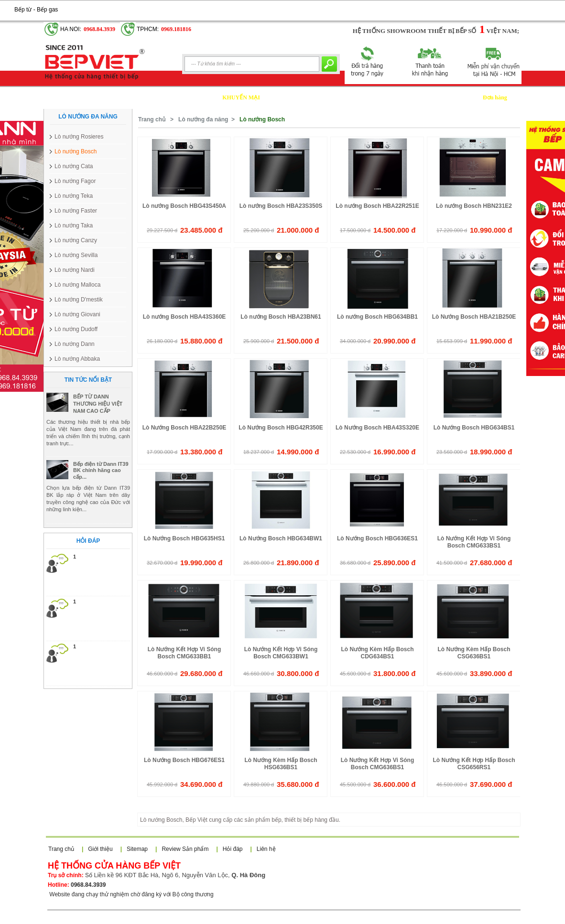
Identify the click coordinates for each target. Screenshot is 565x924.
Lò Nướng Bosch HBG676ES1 (184, 760)
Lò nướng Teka (74, 196)
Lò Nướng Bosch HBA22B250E (185, 428)
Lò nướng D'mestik (79, 300)
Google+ (69, 5)
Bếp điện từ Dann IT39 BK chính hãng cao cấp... (101, 489)
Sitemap (137, 849)
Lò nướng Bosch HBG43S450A (184, 206)
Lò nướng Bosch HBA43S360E (185, 317)
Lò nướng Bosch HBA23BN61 (281, 317)
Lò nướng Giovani (77, 314)
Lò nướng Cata (74, 166)
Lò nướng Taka (74, 226)
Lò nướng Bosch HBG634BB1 (377, 317)
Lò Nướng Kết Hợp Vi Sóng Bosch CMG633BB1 (184, 653)
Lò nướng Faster (76, 211)
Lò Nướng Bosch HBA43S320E (377, 428)
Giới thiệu (100, 849)
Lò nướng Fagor (75, 181)
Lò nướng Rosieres (79, 137)
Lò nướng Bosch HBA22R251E (377, 206)
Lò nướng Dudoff (76, 329)
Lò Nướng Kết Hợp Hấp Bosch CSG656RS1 (474, 764)
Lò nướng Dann (75, 344)
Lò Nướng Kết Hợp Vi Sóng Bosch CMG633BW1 (281, 653)
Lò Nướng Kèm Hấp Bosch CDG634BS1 (377, 653)
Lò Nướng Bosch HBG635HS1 (185, 538)
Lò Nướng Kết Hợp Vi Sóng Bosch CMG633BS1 (474, 542)
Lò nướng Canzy (76, 240)
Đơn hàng (495, 97)
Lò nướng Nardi (75, 270)
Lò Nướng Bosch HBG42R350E (281, 428)
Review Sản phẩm (185, 849)
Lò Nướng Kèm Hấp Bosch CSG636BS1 (474, 653)
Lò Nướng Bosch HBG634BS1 (474, 428)
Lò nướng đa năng (203, 119)
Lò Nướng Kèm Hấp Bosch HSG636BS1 (281, 764)
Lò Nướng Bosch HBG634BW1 (281, 538)
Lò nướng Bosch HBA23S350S (281, 206)
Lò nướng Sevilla (76, 255)
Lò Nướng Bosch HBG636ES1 (377, 538)
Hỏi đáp (233, 849)
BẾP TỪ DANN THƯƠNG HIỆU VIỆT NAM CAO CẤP (98, 422)
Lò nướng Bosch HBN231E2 (474, 206)
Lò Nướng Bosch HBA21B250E (474, 317)
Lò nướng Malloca (77, 285)
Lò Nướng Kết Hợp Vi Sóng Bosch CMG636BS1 (377, 764)
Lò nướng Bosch (76, 151)
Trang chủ (152, 119)
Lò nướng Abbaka (77, 359)
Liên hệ (266, 849)
